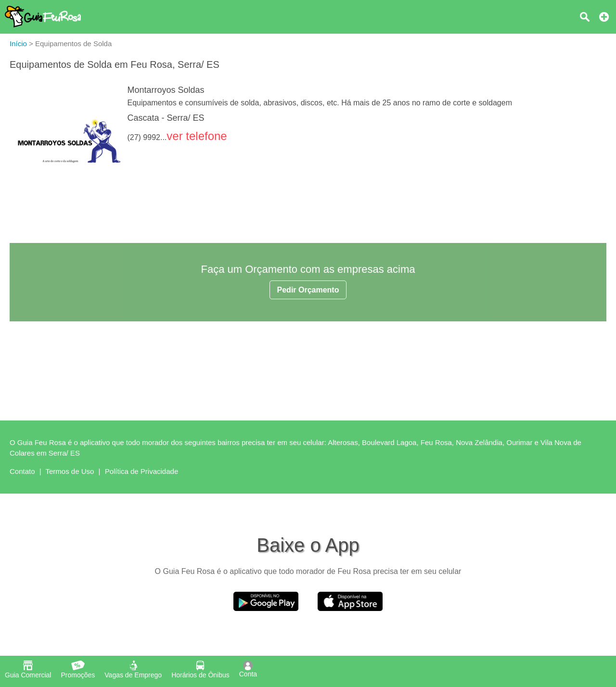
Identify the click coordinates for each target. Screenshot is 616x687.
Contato (22, 471)
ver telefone (197, 136)
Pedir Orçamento (308, 290)
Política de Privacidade (142, 471)
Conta (248, 669)
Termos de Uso (70, 471)
